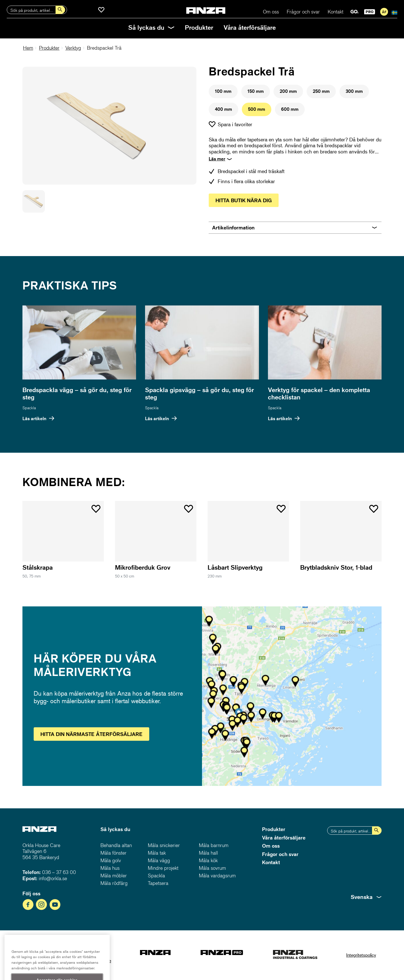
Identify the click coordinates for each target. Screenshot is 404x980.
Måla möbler (114, 876)
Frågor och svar (303, 12)
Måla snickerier (164, 845)
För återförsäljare (384, 12)
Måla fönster (113, 853)
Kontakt (336, 12)
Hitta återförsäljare (91, 734)
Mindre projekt (163, 868)
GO (354, 12)
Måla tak (157, 853)
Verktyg (73, 48)
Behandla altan (116, 845)
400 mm (223, 109)
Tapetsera (158, 883)
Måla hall (208, 853)
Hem (28, 48)
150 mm (256, 91)
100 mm (223, 91)
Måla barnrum (214, 845)
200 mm (288, 91)
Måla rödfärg (114, 883)
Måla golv (111, 860)
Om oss (271, 12)
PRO (370, 12)
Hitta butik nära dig (244, 200)
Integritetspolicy (361, 955)
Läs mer (217, 159)
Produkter (199, 27)
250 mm (321, 91)
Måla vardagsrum (217, 876)
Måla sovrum (212, 868)
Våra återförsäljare (250, 27)
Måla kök (208, 860)
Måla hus (110, 868)
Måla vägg (159, 860)
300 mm (354, 91)
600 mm (290, 109)
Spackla (29, 408)
